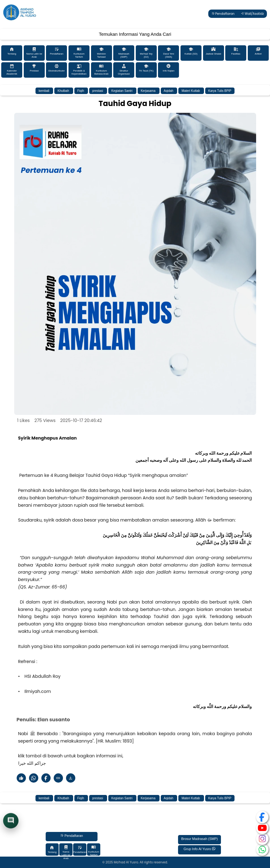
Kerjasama (149, 91)
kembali (44, 91)
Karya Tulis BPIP (220, 91)
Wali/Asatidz (252, 14)
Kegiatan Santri (122, 91)
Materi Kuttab (191, 91)
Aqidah (169, 91)
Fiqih (81, 91)
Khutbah (64, 91)
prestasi (98, 91)
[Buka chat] (11, 821)
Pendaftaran (223, 14)
